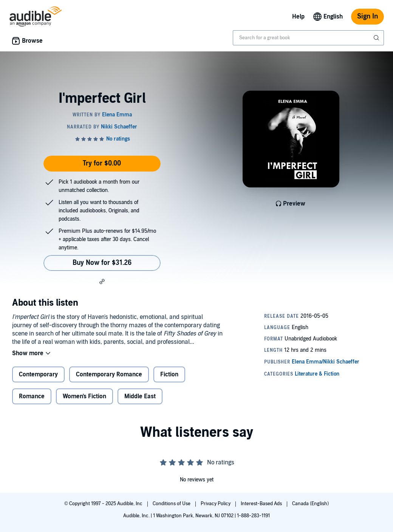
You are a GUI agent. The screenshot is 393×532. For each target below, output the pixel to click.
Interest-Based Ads (262, 504)
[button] (102, 281)
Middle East (140, 396)
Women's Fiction (84, 396)
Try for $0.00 (102, 163)
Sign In (367, 16)
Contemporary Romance (109, 374)
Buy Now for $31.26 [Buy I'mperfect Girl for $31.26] (102, 263)
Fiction (169, 374)
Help (298, 17)
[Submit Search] (377, 38)
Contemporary (38, 374)
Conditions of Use (172, 504)
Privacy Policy (216, 504)
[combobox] (308, 38)
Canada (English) (310, 504)
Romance (32, 396)
